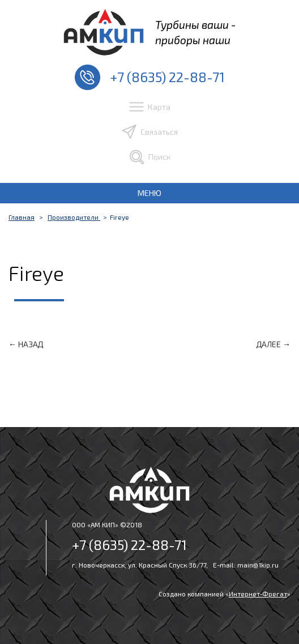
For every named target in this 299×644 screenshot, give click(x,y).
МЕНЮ (149, 193)
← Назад (26, 344)
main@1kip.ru (258, 565)
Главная (22, 217)
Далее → (274, 344)
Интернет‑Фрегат (258, 594)
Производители (74, 217)
